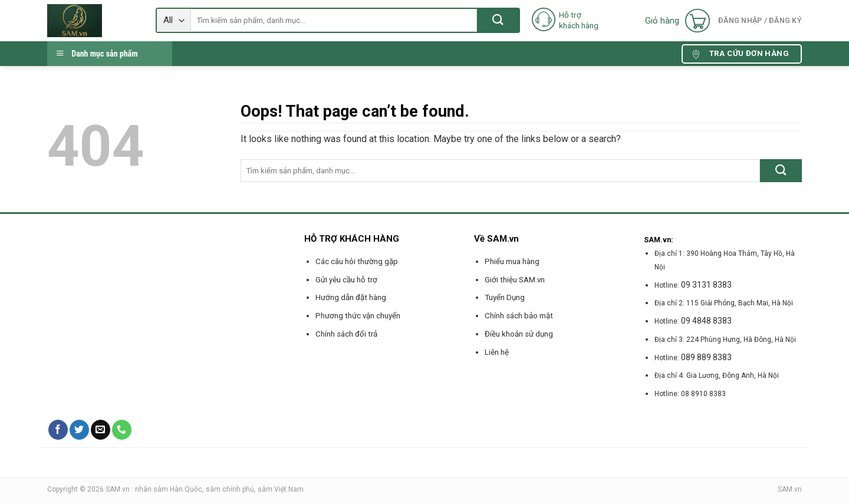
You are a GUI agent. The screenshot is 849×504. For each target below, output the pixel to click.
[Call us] (122, 430)
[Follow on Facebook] (58, 430)
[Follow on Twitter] (79, 430)
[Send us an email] (101, 430)
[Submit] (498, 20)
